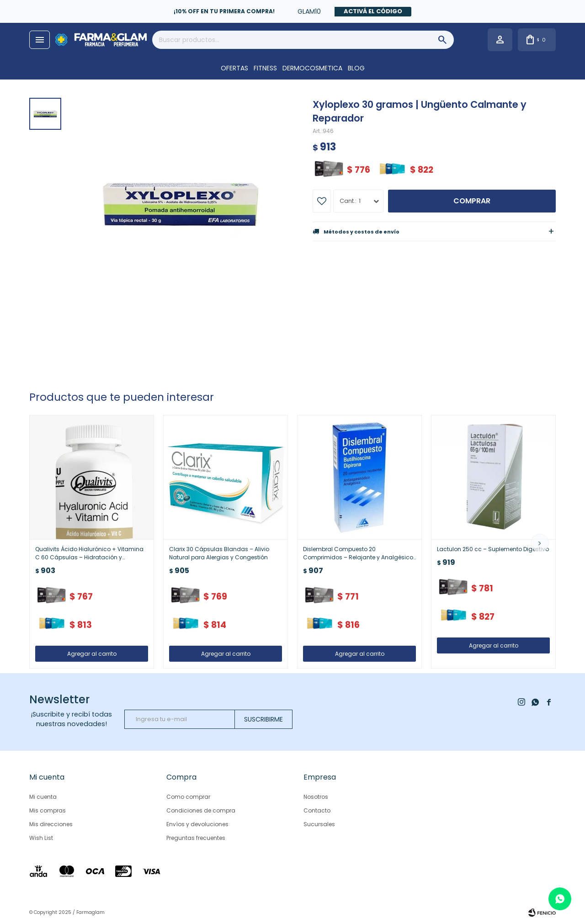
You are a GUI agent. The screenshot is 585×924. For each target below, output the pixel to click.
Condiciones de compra (201, 810)
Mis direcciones (51, 824)
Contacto (317, 810)
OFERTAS (234, 68)
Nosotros (316, 797)
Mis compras (48, 810)
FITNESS (265, 68)
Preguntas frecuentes (196, 838)
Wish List (41, 838)
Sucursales (319, 824)
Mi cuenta (43, 797)
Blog (356, 68)
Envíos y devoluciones (197, 824)
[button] (540, 543)
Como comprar (188, 797)
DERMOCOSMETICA (312, 68)
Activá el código (373, 11)
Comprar (472, 201)
